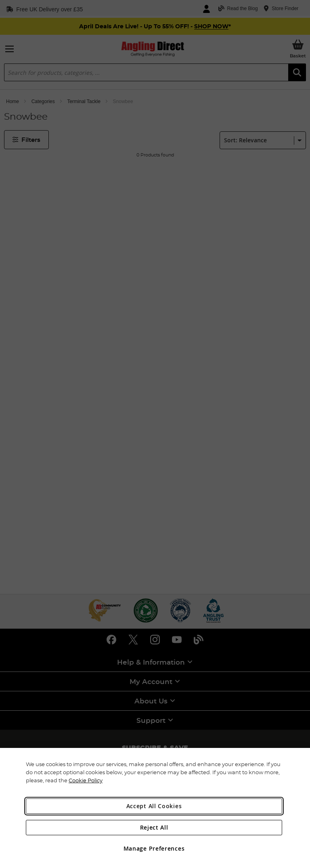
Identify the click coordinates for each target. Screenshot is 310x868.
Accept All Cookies (154, 806)
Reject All (154, 827)
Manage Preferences (154, 848)
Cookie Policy (86, 780)
